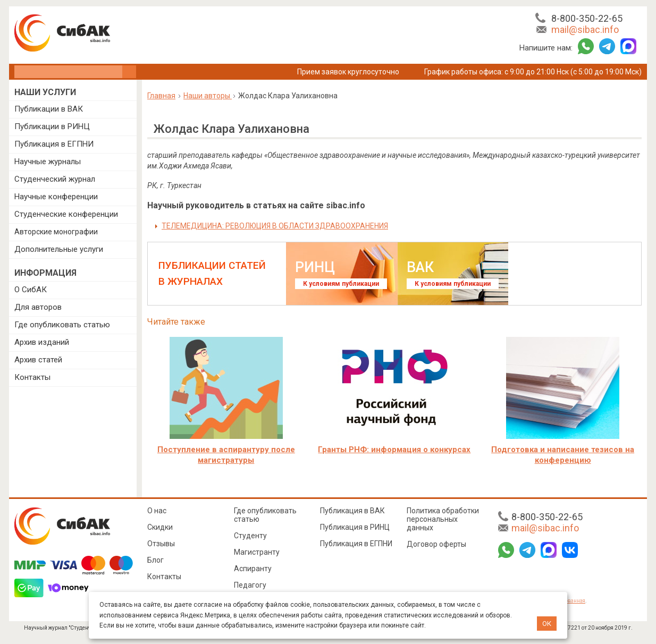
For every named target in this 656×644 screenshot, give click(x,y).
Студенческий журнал (55, 179)
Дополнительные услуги (59, 249)
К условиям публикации (341, 284)
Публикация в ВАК (352, 511)
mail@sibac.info (585, 29)
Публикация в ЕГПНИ (54, 144)
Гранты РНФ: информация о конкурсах (394, 450)
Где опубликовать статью (62, 325)
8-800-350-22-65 (587, 18)
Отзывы (161, 544)
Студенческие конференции (66, 214)
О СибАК (31, 290)
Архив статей (38, 360)
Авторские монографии (56, 232)
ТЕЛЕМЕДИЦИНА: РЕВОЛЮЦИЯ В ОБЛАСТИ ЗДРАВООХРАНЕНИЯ (275, 226)
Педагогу (250, 585)
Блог (155, 560)
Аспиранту (253, 569)
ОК (547, 624)
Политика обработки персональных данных (443, 519)
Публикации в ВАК (49, 109)
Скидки (160, 527)
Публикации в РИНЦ (52, 126)
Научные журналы (48, 162)
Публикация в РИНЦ (355, 527)
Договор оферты (436, 544)
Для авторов (38, 307)
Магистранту (257, 552)
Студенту (250, 536)
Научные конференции (56, 197)
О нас (157, 511)
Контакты (32, 377)
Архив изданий (42, 342)
